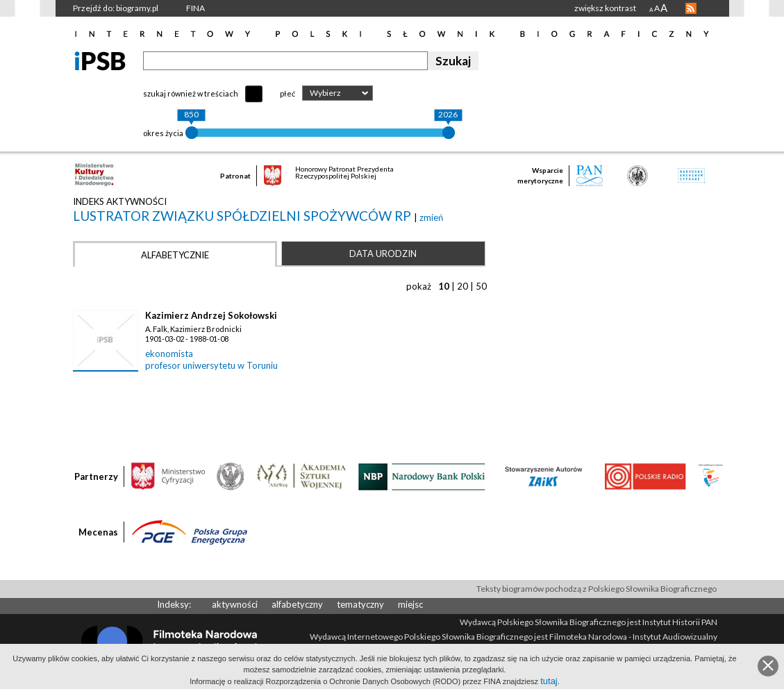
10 (444, 286)
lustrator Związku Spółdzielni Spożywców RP (243, 216)
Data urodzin (383, 254)
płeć (287, 93)
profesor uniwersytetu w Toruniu (211, 365)
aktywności (235, 604)
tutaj (549, 681)
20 (462, 286)
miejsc (410, 604)
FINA (195, 8)
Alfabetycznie (175, 255)
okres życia (163, 133)
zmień (431, 217)
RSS (691, 8)
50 (481, 286)
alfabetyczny (297, 604)
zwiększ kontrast (605, 8)
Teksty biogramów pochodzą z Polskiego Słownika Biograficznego (597, 589)
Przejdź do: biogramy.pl (116, 8)
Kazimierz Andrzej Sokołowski (211, 315)
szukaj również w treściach (191, 93)
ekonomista (169, 354)
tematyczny (360, 604)
